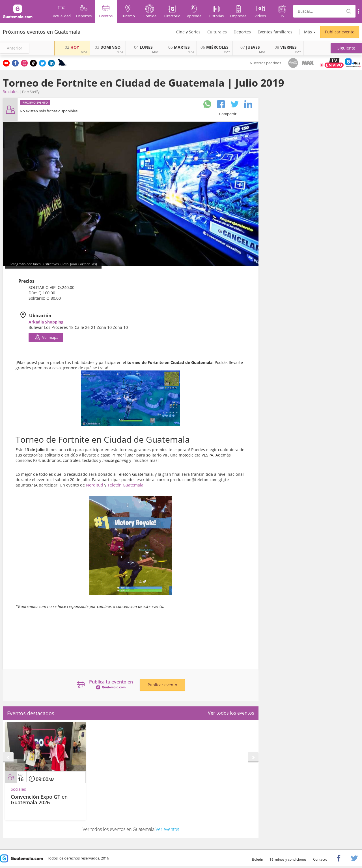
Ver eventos (167, 829)
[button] (346, 48)
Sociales (11, 91)
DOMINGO (108, 47)
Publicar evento (340, 32)
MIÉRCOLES (215, 47)
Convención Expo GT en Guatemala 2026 (39, 800)
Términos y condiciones (288, 859)
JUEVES (250, 47)
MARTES (179, 47)
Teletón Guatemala (125, 485)
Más (308, 32)
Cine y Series (188, 32)
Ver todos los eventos (231, 713)
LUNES (143, 47)
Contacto (320, 859)
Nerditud (95, 485)
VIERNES (286, 47)
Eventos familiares (275, 32)
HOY (72, 47)
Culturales (217, 32)
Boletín (258, 859)
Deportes (242, 32)
